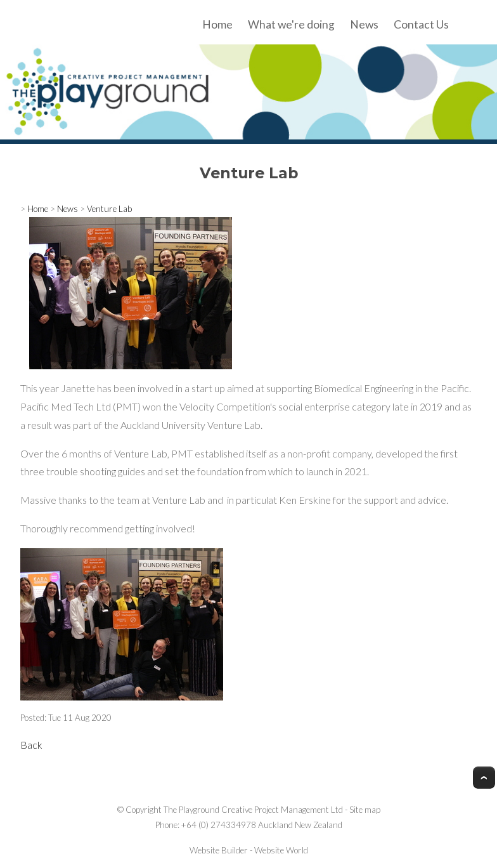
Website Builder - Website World (249, 850)
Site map (365, 810)
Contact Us (421, 24)
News (364, 24)
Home (217, 24)
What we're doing (291, 24)
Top (484, 778)
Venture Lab (109, 209)
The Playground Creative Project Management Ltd (253, 810)
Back (31, 745)
